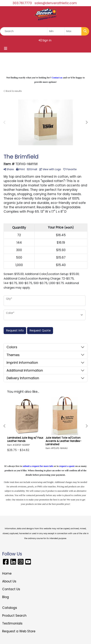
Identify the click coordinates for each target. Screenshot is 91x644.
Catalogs (10, 608)
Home (7, 573)
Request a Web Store (19, 631)
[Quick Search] (24, 31)
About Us (9, 581)
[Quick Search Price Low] (56, 31)
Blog (6, 597)
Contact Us (11, 589)
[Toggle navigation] (6, 48)
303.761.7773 (22, 3)
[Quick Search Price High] (73, 31)
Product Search (14, 616)
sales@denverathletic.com (56, 3)
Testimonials (12, 623)
